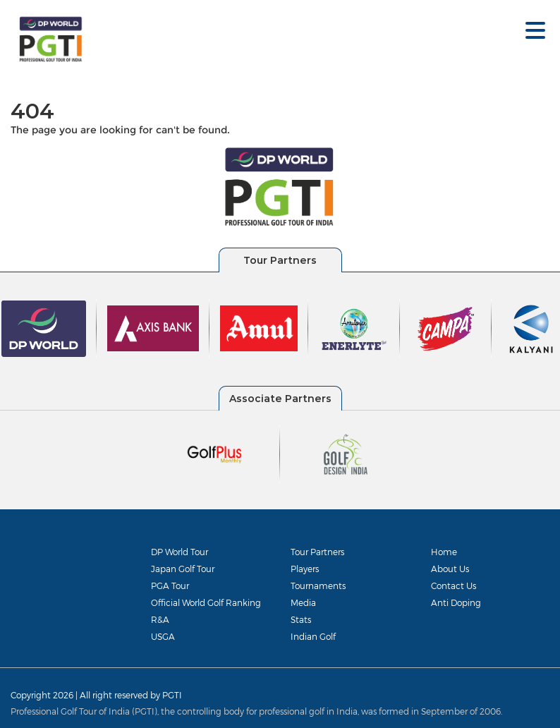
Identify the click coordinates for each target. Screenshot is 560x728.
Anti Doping (456, 602)
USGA (163, 636)
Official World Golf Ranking (206, 602)
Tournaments (318, 586)
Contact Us (454, 586)
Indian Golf (313, 636)
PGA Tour (170, 586)
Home (444, 552)
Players (305, 569)
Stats (301, 619)
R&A (160, 619)
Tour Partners (317, 552)
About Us (450, 569)
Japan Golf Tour (183, 569)
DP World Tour (179, 552)
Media (303, 602)
